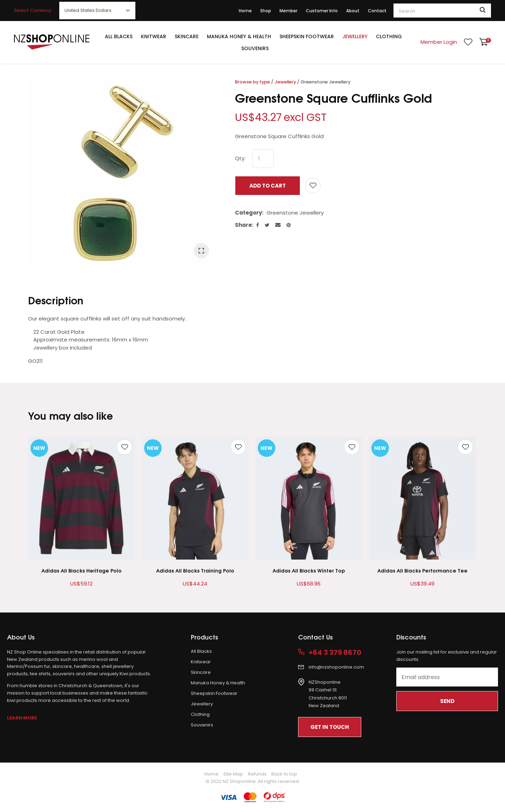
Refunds (257, 774)
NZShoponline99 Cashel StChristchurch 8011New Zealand (328, 694)
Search (483, 11)
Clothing (389, 36)
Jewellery (355, 36)
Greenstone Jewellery (325, 82)
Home (245, 11)
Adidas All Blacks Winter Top (309, 570)
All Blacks (119, 36)
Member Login (439, 42)
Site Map (233, 774)
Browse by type (252, 82)
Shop (266, 11)
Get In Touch (330, 727)
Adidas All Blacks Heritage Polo (82, 570)
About (353, 11)
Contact (377, 11)
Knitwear (154, 36)
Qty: (240, 158)
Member (288, 11)
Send (447, 701)
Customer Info (322, 11)
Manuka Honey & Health (239, 36)
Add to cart (268, 186)
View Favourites (468, 42)
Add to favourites (124, 447)
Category (248, 213)
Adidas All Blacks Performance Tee (422, 570)
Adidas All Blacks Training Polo (195, 570)
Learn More (22, 718)
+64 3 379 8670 (335, 653)
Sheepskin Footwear (307, 36)
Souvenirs (255, 48)
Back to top (284, 774)
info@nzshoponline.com (336, 667)
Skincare (187, 36)
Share (243, 225)
